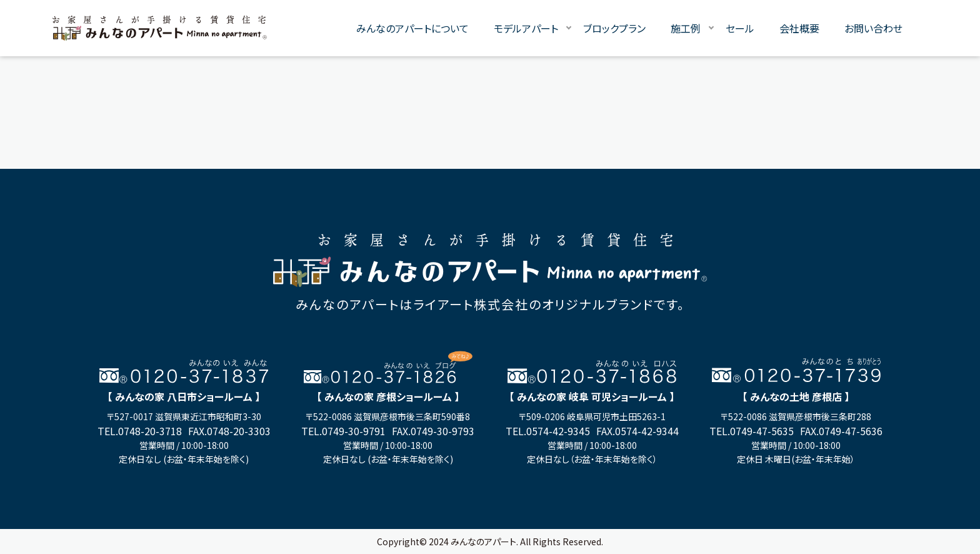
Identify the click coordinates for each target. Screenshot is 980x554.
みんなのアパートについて (412, 28)
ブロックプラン (614, 28)
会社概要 (799, 28)
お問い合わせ (873, 28)
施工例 (686, 28)
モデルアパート (526, 28)
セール (740, 28)
